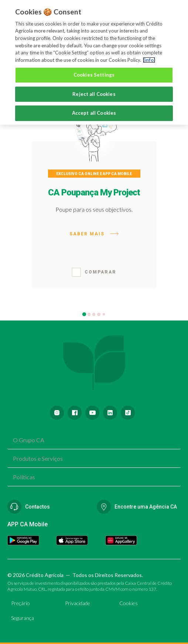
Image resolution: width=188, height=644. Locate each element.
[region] (94, 62)
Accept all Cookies (94, 113)
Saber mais (94, 234)
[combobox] (94, 440)
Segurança (23, 618)
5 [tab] (104, 315)
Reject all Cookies (94, 94)
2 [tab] (90, 315)
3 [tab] (95, 315)
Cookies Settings (94, 75)
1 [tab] (85, 315)
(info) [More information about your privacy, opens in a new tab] (149, 60)
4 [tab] (100, 315)
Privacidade (78, 603)
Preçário (20, 603)
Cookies (129, 603)
